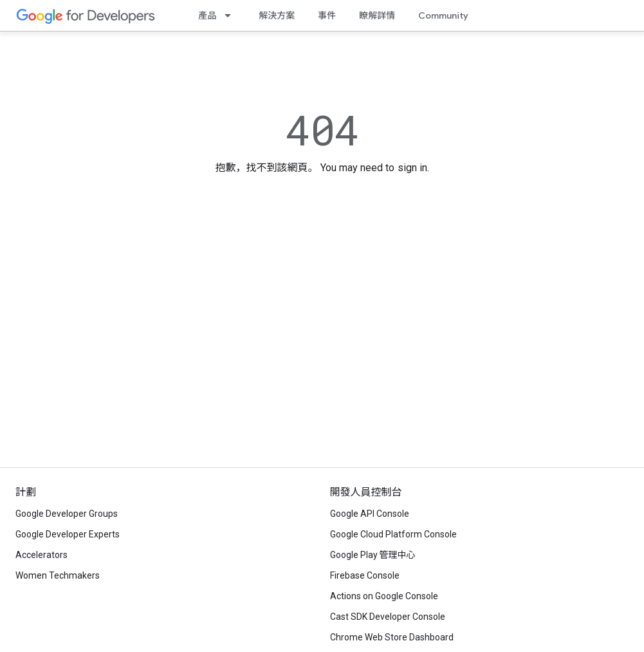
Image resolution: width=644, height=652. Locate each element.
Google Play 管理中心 (373, 555)
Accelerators (41, 555)
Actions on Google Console (384, 596)
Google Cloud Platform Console (393, 534)
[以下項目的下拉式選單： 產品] (232, 15)
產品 (207, 15)
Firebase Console (365, 575)
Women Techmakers (58, 575)
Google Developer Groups (67, 514)
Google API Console (370, 514)
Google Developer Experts (68, 534)
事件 (327, 15)
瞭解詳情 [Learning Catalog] (377, 15)
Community (443, 15)
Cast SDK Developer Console (388, 617)
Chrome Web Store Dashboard (392, 637)
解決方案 (277, 15)
